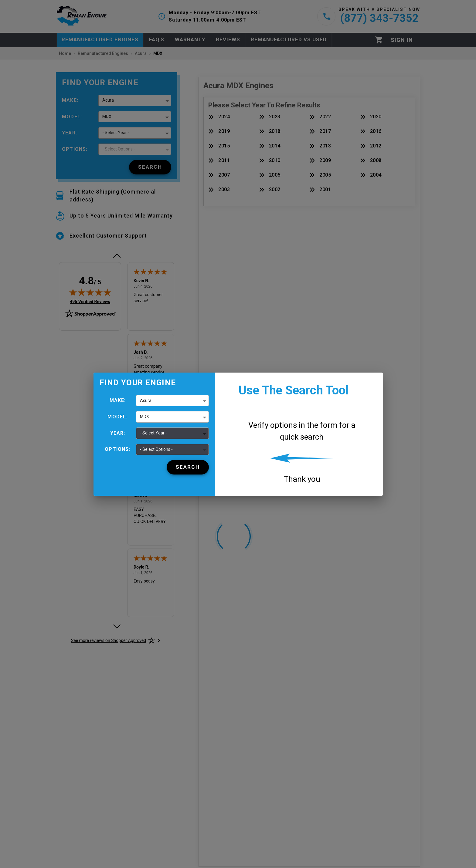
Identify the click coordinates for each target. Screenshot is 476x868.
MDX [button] (144, 417)
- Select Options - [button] (156, 449)
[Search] (188, 467)
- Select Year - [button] (153, 433)
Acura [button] (146, 400)
